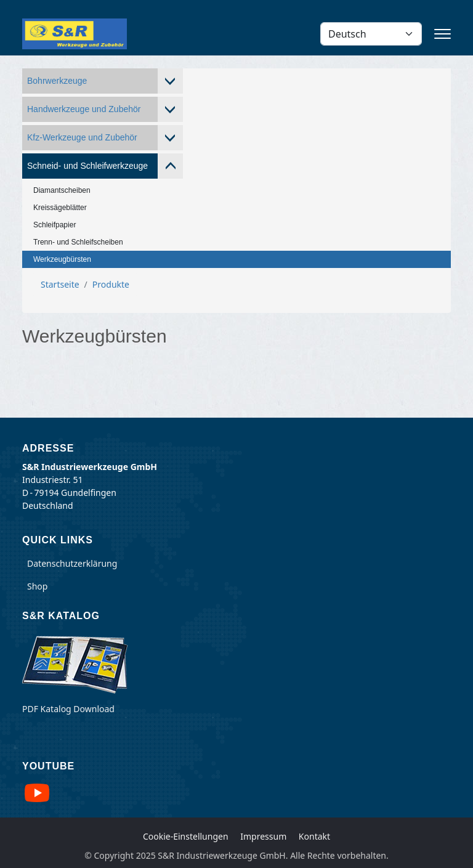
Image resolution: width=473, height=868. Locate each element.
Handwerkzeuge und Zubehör (84, 109)
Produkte (111, 284)
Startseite (60, 284)
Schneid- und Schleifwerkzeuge (87, 166)
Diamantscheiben (62, 190)
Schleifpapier (55, 225)
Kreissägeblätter (60, 208)
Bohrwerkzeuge (57, 81)
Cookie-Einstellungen (186, 836)
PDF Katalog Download (68, 709)
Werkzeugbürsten (62, 259)
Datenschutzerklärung (72, 563)
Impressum (263, 836)
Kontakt (314, 836)
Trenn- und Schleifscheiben (78, 242)
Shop (37, 586)
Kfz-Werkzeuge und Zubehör (82, 137)
